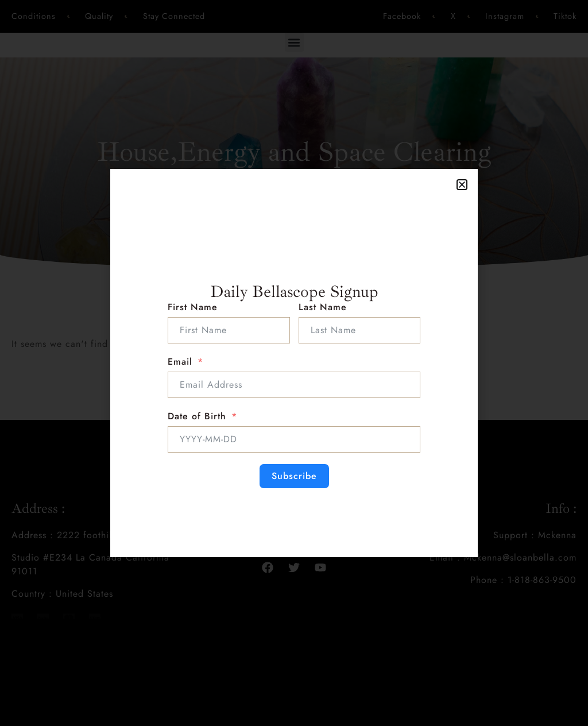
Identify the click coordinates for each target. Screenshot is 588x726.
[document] (294, 363)
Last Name (323, 307)
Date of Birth (197, 416)
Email (180, 362)
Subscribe (294, 476)
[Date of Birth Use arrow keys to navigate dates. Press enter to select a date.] (294, 439)
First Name (193, 307)
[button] (462, 185)
